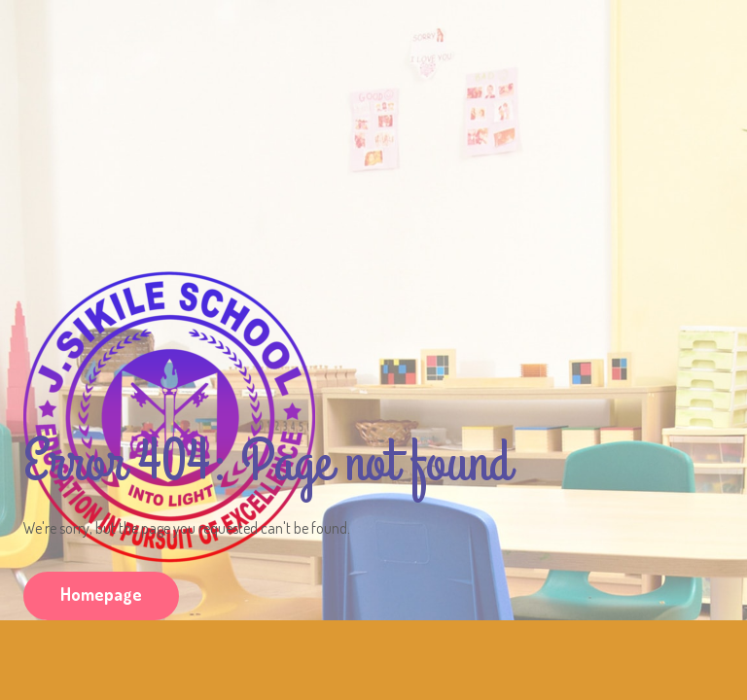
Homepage (101, 594)
